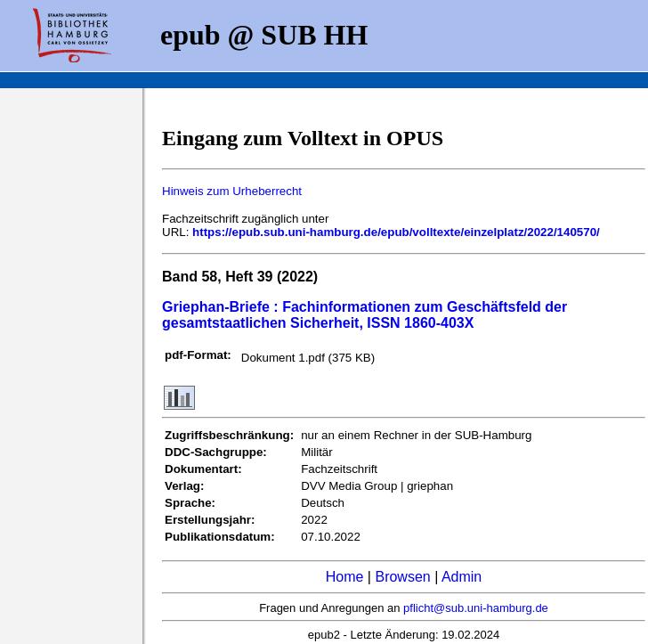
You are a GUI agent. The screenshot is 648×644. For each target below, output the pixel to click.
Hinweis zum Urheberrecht (232, 191)
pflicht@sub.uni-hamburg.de (476, 608)
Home (345, 577)
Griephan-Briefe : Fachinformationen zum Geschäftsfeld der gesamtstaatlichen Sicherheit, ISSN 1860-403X (364, 315)
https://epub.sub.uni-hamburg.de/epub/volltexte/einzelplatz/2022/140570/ (396, 232)
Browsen (402, 577)
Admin (462, 577)
